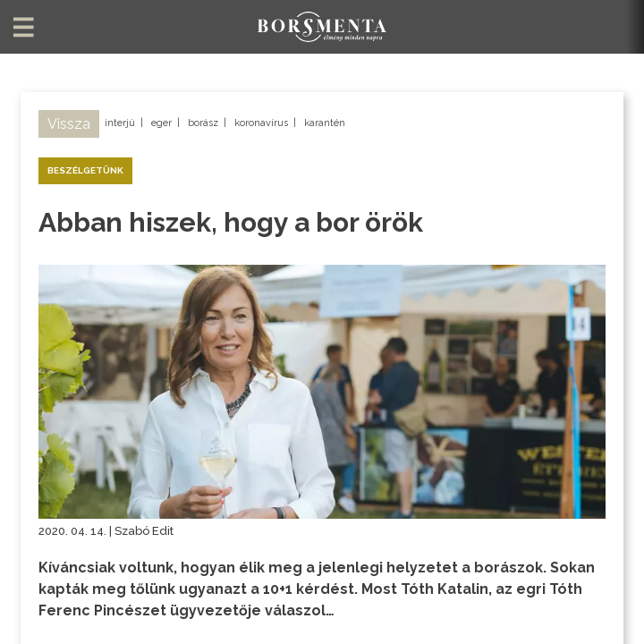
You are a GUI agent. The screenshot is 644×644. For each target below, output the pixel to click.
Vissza (69, 124)
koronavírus (261, 123)
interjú (120, 123)
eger (161, 123)
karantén (325, 123)
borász (203, 123)
